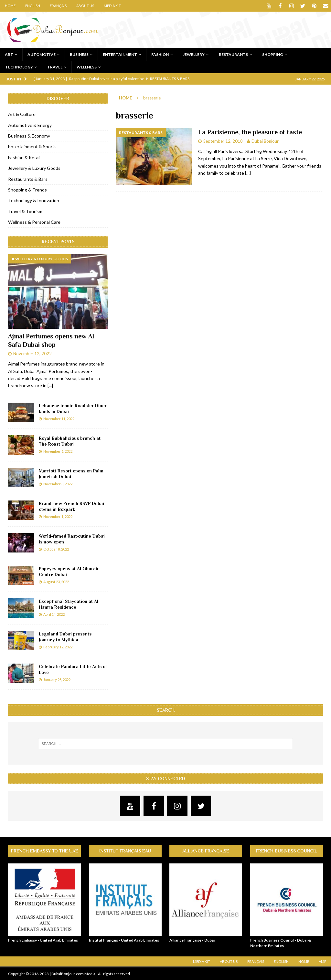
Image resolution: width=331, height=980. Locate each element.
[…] (248, 173)
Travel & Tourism (25, 211)
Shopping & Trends (27, 189)
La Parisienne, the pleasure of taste (250, 132)
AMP (322, 961)
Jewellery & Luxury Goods (34, 168)
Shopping (272, 54)
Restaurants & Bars (28, 179)
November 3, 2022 (58, 484)
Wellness (87, 67)
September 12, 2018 (223, 141)
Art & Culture (22, 114)
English (33, 6)
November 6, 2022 (58, 451)
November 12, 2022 (32, 354)
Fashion (160, 54)
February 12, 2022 (58, 647)
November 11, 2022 (59, 419)
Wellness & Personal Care (34, 222)
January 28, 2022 (57, 680)
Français (58, 6)
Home (10, 6)
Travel (55, 67)
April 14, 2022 (54, 614)
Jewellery (194, 54)
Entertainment (120, 54)
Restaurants (233, 54)
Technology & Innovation (34, 200)
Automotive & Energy (30, 125)
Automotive (42, 54)
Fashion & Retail (24, 157)
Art (9, 54)
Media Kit (112, 6)
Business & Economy (29, 135)
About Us (85, 6)
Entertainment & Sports (32, 146)
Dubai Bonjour (265, 141)
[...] (50, 385)
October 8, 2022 (56, 549)
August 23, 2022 (56, 582)
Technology (19, 67)
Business (79, 54)
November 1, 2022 (58, 516)
